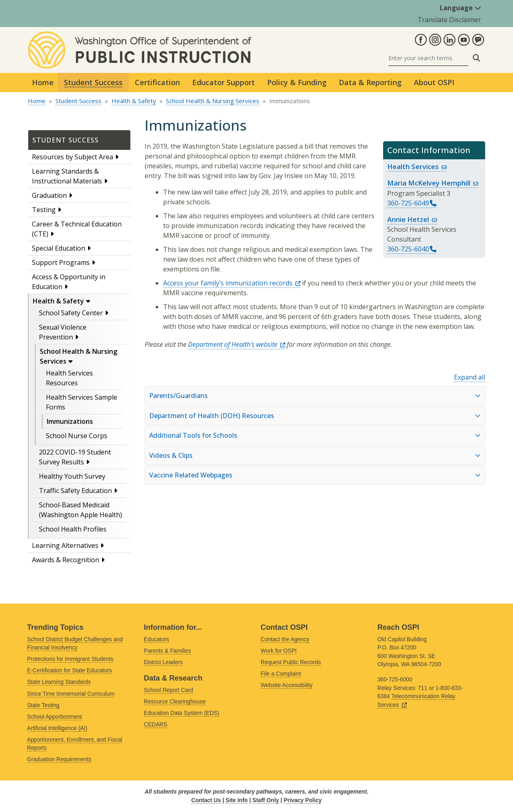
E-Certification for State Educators (69, 671)
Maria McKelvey (433, 183)
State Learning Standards (59, 682)
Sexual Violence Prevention (63, 332)
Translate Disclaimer (449, 20)
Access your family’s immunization (232, 283)
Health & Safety (134, 101)
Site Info (237, 800)
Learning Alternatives (65, 545)
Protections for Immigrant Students (70, 659)
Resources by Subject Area (73, 157)
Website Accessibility (287, 685)
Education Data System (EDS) (182, 713)
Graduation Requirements (59, 759)
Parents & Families (167, 651)
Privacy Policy (303, 800)
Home (43, 82)
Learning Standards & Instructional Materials (67, 176)
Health (417, 166)
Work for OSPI (279, 651)
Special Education (59, 248)
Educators (157, 639)
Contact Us (206, 800)
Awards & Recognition (66, 560)
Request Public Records (291, 662)
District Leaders (163, 662)
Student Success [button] (93, 82)
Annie (412, 219)
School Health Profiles (73, 529)
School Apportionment (54, 717)
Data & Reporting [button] (370, 82)
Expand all (470, 377)
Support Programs (61, 262)
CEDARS (155, 725)
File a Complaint (281, 674)
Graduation (49, 195)
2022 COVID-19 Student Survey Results (75, 457)
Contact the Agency (285, 639)
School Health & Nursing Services (213, 101)
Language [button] (460, 8)
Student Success (78, 101)
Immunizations (70, 421)
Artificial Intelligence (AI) (57, 728)
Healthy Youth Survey (72, 476)
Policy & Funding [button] (297, 82)
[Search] (428, 58)
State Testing (43, 705)
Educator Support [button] (224, 82)
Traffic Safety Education (75, 491)
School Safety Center (71, 313)
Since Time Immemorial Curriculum (71, 694)
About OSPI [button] (434, 82)
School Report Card (168, 690)
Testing (44, 210)
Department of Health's (237, 344)
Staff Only (266, 800)
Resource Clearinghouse (175, 702)
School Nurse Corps (77, 436)
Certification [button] (157, 82)
